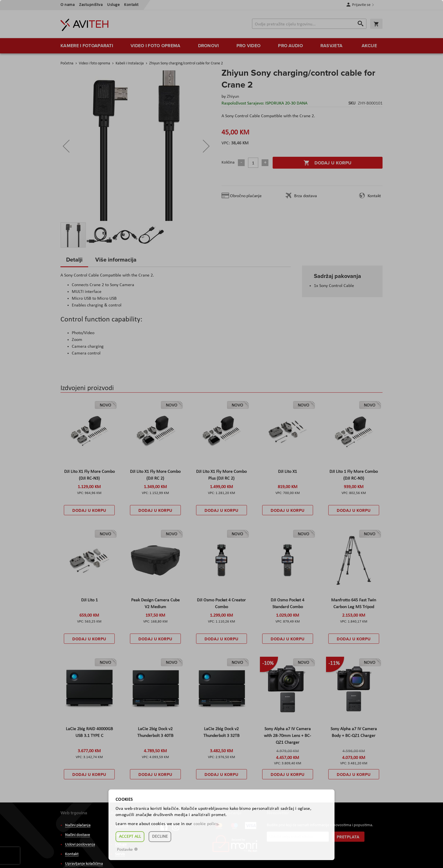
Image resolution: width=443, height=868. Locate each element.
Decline (160, 837)
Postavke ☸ (127, 850)
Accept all (130, 837)
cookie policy (206, 824)
